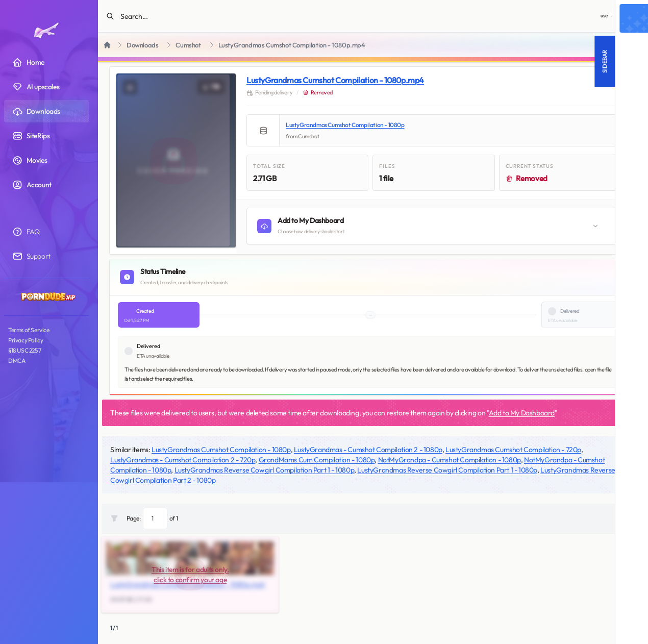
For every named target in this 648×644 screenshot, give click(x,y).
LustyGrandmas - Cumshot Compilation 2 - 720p (183, 460)
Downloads (142, 45)
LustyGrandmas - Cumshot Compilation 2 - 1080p (368, 450)
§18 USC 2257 (24, 350)
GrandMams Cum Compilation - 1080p (317, 460)
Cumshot (188, 45)
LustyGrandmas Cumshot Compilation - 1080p (345, 125)
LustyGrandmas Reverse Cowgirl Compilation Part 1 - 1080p (265, 470)
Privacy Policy (26, 340)
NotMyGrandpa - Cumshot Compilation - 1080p (450, 460)
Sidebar (496, 61)
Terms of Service (29, 330)
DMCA (17, 361)
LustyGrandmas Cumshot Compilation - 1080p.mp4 (335, 80)
